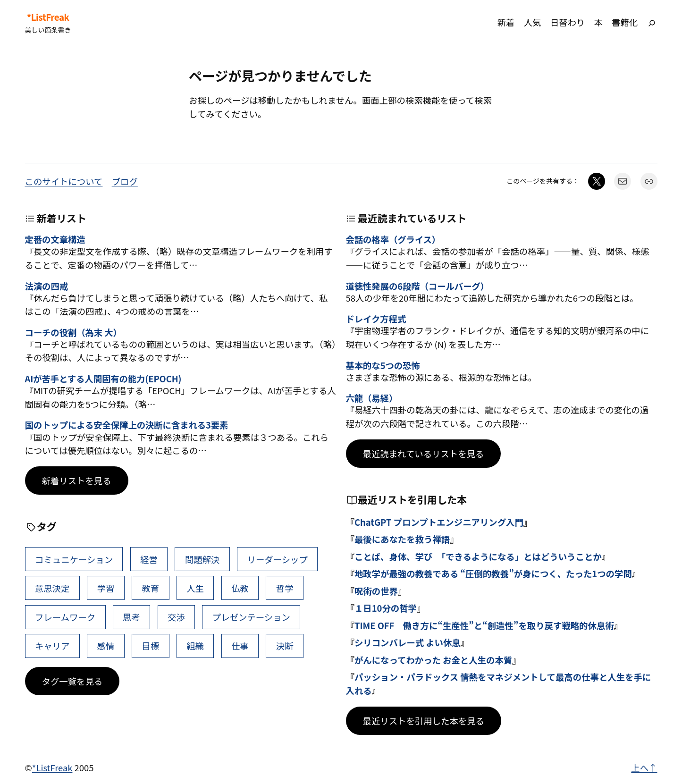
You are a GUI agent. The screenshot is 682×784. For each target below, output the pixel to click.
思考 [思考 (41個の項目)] (131, 617)
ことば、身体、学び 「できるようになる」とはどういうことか (478, 556)
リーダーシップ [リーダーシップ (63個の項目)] (277, 559)
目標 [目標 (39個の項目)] (150, 646)
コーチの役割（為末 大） (73, 332)
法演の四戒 (46, 286)
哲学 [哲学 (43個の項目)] (285, 588)
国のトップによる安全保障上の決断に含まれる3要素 (127, 425)
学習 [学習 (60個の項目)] (106, 588)
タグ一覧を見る (72, 681)
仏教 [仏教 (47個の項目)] (240, 588)
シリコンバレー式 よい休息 (408, 642)
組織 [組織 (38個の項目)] (195, 646)
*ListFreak (48, 17)
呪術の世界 (376, 591)
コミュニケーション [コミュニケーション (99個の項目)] (74, 559)
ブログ (125, 181)
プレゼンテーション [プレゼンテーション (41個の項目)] (251, 617)
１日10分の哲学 (386, 608)
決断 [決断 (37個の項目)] (285, 646)
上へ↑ (644, 767)
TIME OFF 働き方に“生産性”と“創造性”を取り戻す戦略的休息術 (484, 625)
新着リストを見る (77, 481)
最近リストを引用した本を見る (424, 721)
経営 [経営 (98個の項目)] (149, 559)
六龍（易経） (372, 398)
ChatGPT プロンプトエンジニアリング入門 (439, 522)
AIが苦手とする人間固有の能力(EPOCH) (103, 379)
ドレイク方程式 (376, 319)
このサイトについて (64, 181)
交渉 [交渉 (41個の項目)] (176, 617)
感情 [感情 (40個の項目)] (106, 646)
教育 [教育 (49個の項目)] (150, 588)
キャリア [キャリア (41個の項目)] (52, 646)
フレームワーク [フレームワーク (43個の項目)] (65, 617)
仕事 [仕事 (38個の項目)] (240, 646)
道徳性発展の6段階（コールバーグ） (417, 286)
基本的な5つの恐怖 (383, 365)
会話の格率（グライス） (393, 239)
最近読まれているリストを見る (424, 454)
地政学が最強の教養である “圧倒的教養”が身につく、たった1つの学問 (493, 573)
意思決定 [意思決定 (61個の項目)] (52, 588)
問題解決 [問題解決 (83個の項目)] (202, 559)
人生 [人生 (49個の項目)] (195, 588)
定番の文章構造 (55, 239)
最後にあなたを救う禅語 (402, 539)
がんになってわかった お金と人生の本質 (433, 660)
